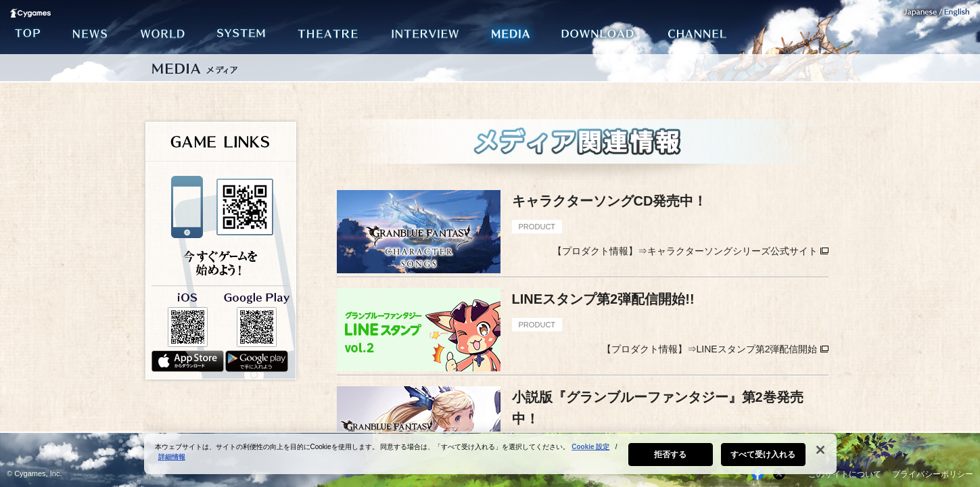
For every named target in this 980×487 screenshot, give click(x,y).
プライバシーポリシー (933, 474)
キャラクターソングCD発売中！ (610, 201)
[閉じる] (820, 455)
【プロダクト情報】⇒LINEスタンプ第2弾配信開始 (710, 349)
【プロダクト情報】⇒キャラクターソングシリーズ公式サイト (685, 251)
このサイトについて (845, 474)
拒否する (670, 459)
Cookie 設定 (590, 451)
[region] (490, 459)
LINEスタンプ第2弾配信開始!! (603, 299)
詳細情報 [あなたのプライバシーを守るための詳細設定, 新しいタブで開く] (172, 462)
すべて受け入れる (763, 459)
